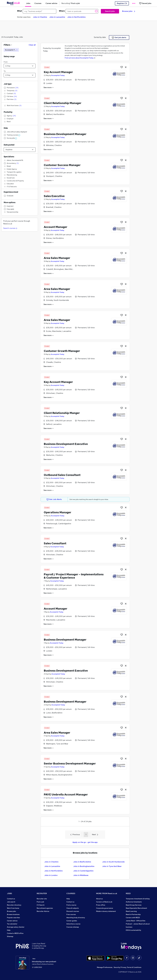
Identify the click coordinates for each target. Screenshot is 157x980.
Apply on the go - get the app (85, 842)
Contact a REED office (15, 933)
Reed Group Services (134, 905)
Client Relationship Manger (62, 413)
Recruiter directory (14, 905)
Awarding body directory (76, 918)
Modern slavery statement (106, 911)
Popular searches (13, 918)
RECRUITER (42, 893)
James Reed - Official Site (136, 921)
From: (6, 62)
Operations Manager (58, 512)
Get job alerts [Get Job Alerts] (119, 38)
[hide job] (126, 67)
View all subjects (73, 908)
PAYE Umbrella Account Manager (66, 795)
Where (62, 11)
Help (9, 930)
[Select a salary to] (20, 75)
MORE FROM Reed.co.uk (107, 893)
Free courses (71, 914)
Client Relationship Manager (63, 103)
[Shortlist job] (122, 67)
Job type (8, 84)
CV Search (41, 905)
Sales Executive (54, 196)
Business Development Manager (65, 134)
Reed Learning (131, 911)
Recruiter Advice (43, 911)
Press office (101, 905)
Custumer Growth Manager (62, 351)
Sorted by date (100, 37)
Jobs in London (51, 875)
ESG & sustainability (133, 930)
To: (5, 71)
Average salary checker (16, 927)
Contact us (11, 899)
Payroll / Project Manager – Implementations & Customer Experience (74, 576)
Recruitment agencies (45, 908)
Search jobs (110, 11)
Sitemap (10, 936)
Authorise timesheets (134, 902)
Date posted (9, 145)
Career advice (12, 921)
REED (128, 893)
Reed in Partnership (133, 914)
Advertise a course (73, 924)
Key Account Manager (58, 72)
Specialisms (9, 157)
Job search (11, 902)
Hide (6, 128)
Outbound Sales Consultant (62, 475)
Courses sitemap (73, 927)
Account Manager (56, 227)
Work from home (13, 908)
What (19, 11)
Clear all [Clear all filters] (32, 45)
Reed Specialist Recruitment (136, 908)
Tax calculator (12, 924)
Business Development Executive (66, 444)
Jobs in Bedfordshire (82, 862)
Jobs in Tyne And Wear (112, 866)
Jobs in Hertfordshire (76, 17)
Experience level (11, 192)
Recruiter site (42, 899)
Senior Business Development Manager (70, 764)
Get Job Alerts (54, 499)
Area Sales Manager (57, 258)
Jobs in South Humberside (113, 862)
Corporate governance (105, 908)
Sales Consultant (55, 543)
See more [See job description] (49, 87)
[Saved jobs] (145, 3)
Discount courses (73, 911)
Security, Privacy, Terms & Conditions (128, 967)
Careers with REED (133, 918)
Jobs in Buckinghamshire (84, 866)
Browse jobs (129, 11)
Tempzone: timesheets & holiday (138, 899)
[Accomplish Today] (11, 50)
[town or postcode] (82, 11)
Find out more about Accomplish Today (79, 58)
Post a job (40, 902)
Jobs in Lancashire (57, 17)
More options (10, 202)
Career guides (72, 921)
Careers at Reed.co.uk (104, 902)
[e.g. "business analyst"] (40, 11)
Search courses (11, 228)
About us (99, 899)
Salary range (9, 56)
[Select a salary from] (20, 66)
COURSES (71, 893)
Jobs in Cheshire (40, 17)
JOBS (9, 893)
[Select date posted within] (20, 150)
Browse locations (13, 914)
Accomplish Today (58, 75)
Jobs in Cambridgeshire (83, 871)
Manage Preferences (105, 967)
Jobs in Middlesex (81, 875)
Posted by (8, 112)
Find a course (71, 905)
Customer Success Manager (62, 165)
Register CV (122, 3)
